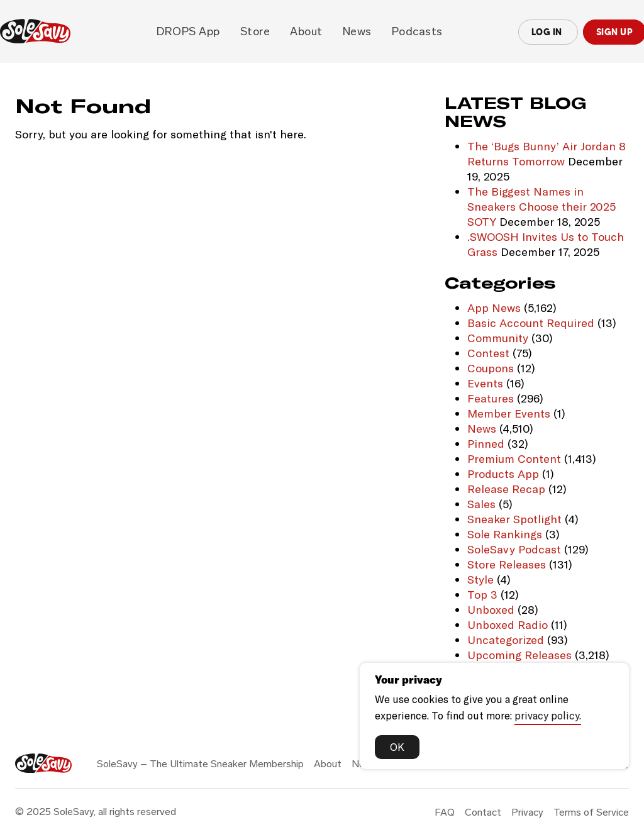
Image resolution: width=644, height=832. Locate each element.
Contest (488, 353)
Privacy (527, 812)
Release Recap (506, 489)
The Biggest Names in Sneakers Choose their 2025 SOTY (541, 206)
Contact (483, 812)
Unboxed (491, 609)
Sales (481, 504)
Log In (548, 32)
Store (255, 31)
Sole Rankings (505, 534)
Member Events (509, 413)
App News (494, 308)
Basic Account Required (531, 323)
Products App (503, 474)
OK (397, 746)
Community (498, 338)
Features (491, 398)
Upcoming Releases (519, 655)
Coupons (491, 368)
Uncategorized (506, 640)
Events (485, 383)
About (306, 31)
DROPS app (188, 31)
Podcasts (417, 31)
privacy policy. (548, 715)
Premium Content (514, 458)
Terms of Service (591, 812)
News (357, 31)
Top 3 (482, 594)
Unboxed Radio (508, 624)
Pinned (486, 443)
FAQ (445, 812)
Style (480, 579)
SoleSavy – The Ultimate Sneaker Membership (200, 764)
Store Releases (507, 564)
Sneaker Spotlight (514, 519)
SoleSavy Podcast (514, 549)
